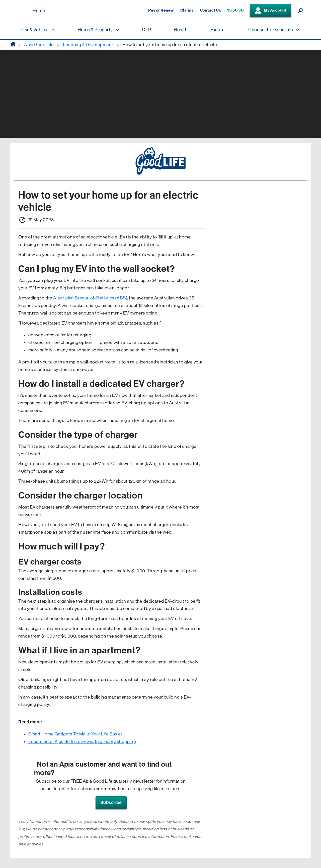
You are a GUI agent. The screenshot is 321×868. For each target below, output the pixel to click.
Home (39, 11)
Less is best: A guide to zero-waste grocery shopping (82, 741)
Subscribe (111, 802)
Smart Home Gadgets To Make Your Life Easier (75, 734)
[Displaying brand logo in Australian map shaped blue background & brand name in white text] (20, 11)
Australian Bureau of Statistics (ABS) (90, 298)
